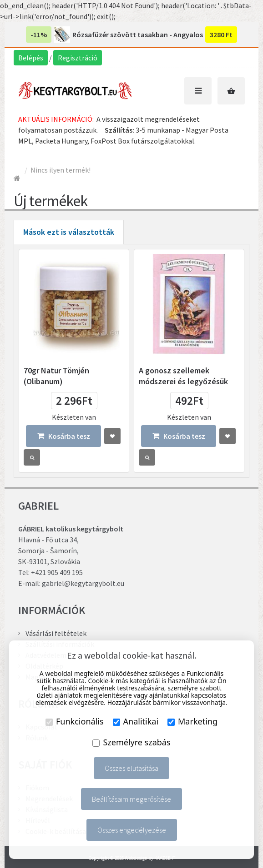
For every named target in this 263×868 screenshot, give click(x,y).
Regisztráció (78, 58)
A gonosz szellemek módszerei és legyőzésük (183, 376)
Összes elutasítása (131, 768)
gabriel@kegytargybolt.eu (83, 583)
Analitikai (136, 721)
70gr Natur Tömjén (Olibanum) (56, 376)
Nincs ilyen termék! (61, 170)
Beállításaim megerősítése (131, 799)
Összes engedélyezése (132, 830)
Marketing (192, 721)
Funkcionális (75, 721)
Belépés (31, 58)
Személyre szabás (131, 742)
